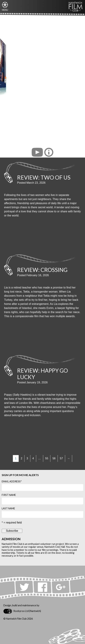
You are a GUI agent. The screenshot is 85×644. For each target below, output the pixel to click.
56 (54, 458)
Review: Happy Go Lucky (42, 374)
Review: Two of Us (44, 177)
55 (47, 458)
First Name (9, 495)
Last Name (8, 508)
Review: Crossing (42, 270)
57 (61, 458)
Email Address (12, 482)
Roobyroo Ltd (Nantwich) (22, 611)
